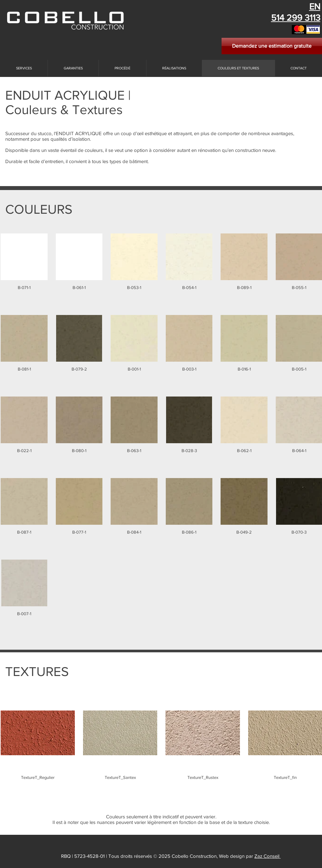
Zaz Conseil (268, 856)
